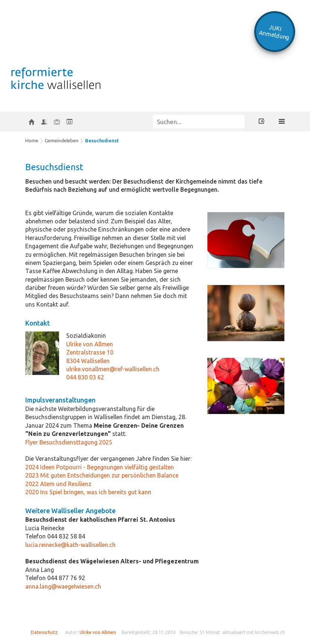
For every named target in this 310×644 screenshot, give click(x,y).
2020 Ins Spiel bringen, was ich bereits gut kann (88, 492)
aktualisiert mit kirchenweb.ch (254, 632)
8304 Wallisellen (88, 361)
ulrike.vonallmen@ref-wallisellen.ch (113, 369)
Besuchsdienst (102, 140)
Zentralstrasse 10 (90, 352)
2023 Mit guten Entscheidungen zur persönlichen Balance (102, 475)
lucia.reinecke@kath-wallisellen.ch (70, 545)
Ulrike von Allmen (90, 344)
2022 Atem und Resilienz (58, 484)
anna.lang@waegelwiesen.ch (63, 586)
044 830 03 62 (85, 377)
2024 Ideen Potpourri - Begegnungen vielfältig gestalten (100, 467)
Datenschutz (44, 632)
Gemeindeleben (62, 140)
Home (32, 140)
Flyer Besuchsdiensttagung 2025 (69, 442)
